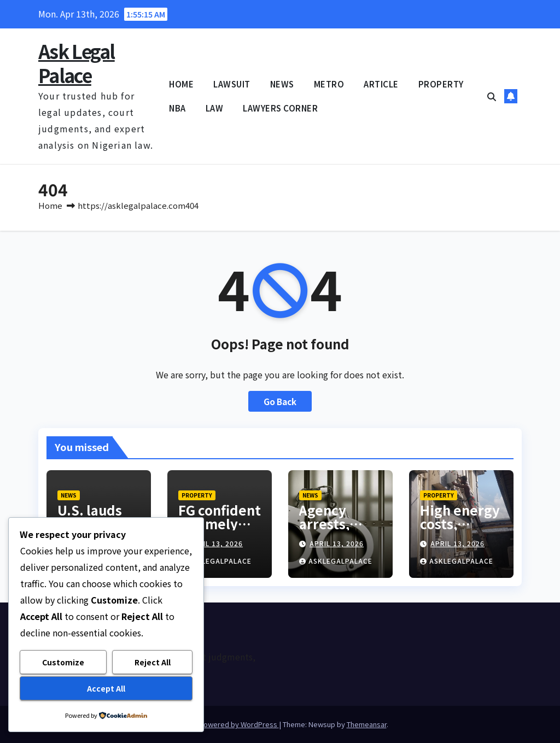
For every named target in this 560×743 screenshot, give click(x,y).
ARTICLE (381, 84)
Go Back (280, 401)
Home (50, 205)
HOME (181, 84)
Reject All (153, 662)
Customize (63, 662)
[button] (492, 96)
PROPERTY (441, 84)
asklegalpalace (215, 561)
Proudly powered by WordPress (226, 724)
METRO (329, 84)
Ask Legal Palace (77, 63)
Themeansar (367, 724)
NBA (177, 108)
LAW (215, 108)
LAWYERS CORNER (280, 108)
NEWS (282, 84)
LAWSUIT (232, 84)
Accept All (106, 688)
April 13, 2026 (216, 543)
